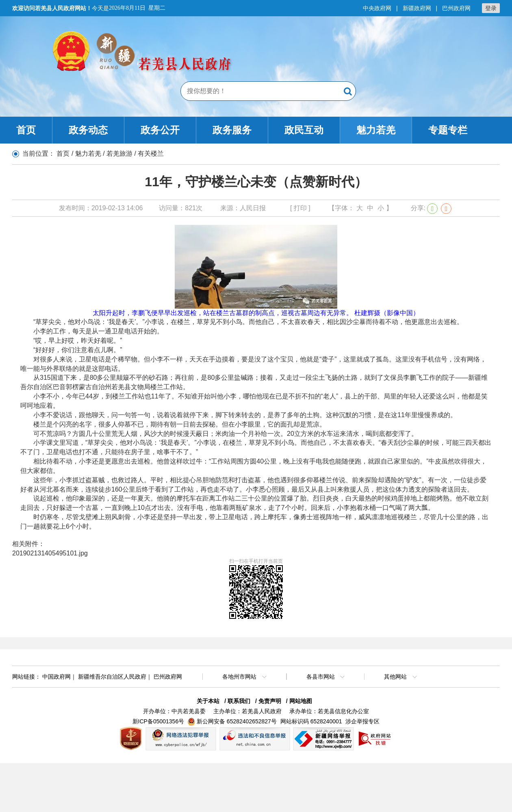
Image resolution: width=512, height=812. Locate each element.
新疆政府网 (417, 8)
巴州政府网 (456, 8)
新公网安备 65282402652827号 (237, 721)
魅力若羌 (376, 130)
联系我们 (239, 701)
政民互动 (304, 130)
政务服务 (232, 130)
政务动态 (88, 130)
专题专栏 (448, 130)
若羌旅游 (119, 153)
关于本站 (208, 701)
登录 (491, 8)
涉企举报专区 (362, 721)
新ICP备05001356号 (158, 721)
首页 (26, 130)
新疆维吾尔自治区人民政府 (112, 677)
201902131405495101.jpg (50, 553)
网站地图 (301, 701)
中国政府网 (56, 677)
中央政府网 (377, 8)
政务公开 (160, 130)
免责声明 (270, 701)
